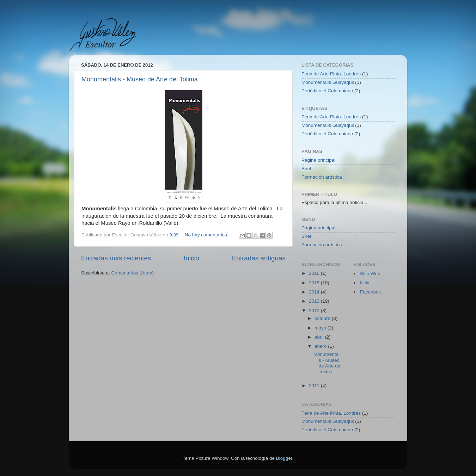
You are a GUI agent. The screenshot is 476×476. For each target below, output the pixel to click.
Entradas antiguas (259, 258)
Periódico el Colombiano (327, 91)
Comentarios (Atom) (133, 273)
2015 (315, 283)
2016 (315, 273)
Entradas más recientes (116, 258)
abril (320, 337)
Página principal (318, 160)
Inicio (191, 258)
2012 (315, 311)
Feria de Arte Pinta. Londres (331, 74)
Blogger (284, 458)
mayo (321, 328)
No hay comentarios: (207, 235)
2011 (315, 386)
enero (321, 346)
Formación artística (322, 177)
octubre (323, 318)
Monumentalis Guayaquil (328, 82)
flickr (365, 283)
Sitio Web (370, 274)
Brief (306, 169)
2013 (315, 301)
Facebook (370, 292)
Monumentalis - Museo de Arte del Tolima (140, 79)
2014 (315, 292)
